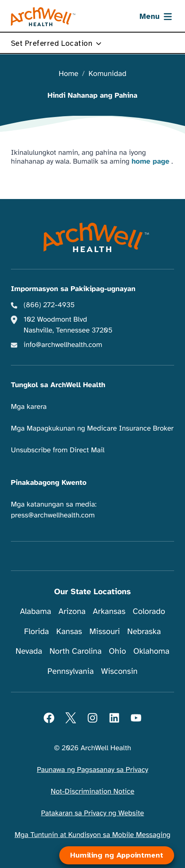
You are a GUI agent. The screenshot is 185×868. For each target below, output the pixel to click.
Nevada (29, 651)
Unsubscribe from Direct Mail (58, 450)
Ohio (117, 651)
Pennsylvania (71, 671)
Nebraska (144, 631)
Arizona (72, 611)
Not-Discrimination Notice (92, 792)
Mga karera (29, 407)
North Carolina (76, 651)
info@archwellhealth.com (63, 345)
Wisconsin (120, 671)
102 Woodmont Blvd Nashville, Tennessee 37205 (68, 325)
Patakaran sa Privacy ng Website (93, 813)
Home (69, 74)
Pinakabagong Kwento (49, 483)
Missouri (105, 631)
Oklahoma (152, 651)
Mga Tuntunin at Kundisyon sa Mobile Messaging (92, 835)
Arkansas (109, 611)
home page (150, 162)
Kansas (69, 631)
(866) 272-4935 (49, 305)
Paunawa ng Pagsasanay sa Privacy (92, 770)
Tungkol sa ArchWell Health (58, 385)
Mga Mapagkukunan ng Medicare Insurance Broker (92, 429)
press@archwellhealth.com (53, 515)
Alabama (35, 611)
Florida (37, 631)
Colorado (149, 611)
